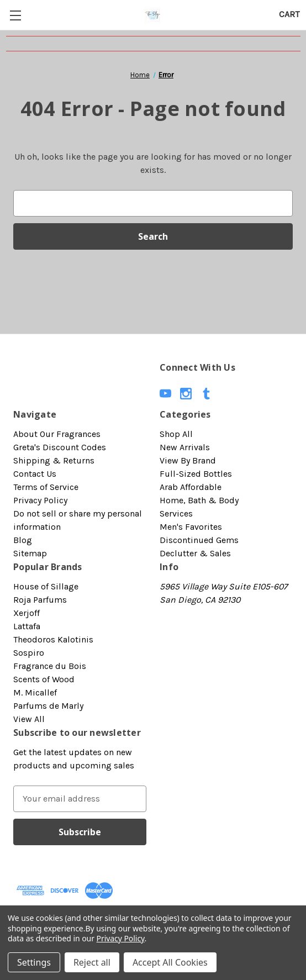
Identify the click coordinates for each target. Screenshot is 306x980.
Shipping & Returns (54, 460)
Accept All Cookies (170, 962)
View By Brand (188, 460)
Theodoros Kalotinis (53, 639)
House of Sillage (46, 586)
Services (176, 513)
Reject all (92, 962)
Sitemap (30, 553)
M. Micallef (35, 692)
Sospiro (29, 653)
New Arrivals (185, 447)
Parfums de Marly (48, 706)
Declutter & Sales (195, 553)
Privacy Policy (40, 500)
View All (29, 719)
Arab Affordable (191, 487)
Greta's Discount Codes (60, 447)
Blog (23, 540)
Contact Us (35, 474)
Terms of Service (46, 487)
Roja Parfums (40, 600)
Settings (34, 962)
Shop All (176, 434)
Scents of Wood (44, 679)
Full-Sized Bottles (196, 474)
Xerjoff (27, 613)
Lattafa (27, 626)
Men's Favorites (191, 527)
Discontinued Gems (199, 540)
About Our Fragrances (57, 434)
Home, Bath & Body (199, 500)
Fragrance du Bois (50, 666)
